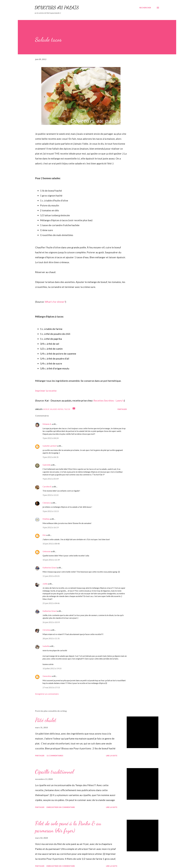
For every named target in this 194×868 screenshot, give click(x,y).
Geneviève (47, 676)
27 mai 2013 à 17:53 (51, 687)
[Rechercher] (145, 8)
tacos (67, 409)
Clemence (47, 503)
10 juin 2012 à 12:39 (51, 560)
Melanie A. (47, 424)
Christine (46, 630)
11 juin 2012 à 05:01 (51, 576)
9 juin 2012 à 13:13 (51, 511)
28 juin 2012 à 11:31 (51, 638)
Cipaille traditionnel (54, 772)
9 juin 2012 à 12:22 (51, 495)
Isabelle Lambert (50, 446)
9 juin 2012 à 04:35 (51, 457)
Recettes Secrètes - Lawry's (109, 400)
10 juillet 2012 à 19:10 (52, 668)
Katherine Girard (50, 567)
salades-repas (57, 409)
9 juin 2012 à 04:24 (51, 438)
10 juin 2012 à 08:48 (51, 544)
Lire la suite (112, 756)
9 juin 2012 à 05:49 (51, 479)
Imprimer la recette (46, 391)
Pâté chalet (46, 720)
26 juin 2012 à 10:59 (51, 622)
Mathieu (46, 519)
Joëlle (45, 584)
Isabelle (46, 646)
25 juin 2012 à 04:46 (51, 603)
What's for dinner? (55, 302)
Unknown (47, 551)
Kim (44, 535)
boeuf (46, 409)
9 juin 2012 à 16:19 (51, 527)
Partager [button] (122, 409)
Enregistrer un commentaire (47, 694)
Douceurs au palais (57, 8)
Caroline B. (47, 486)
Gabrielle (47, 465)
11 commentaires (55, 756)
